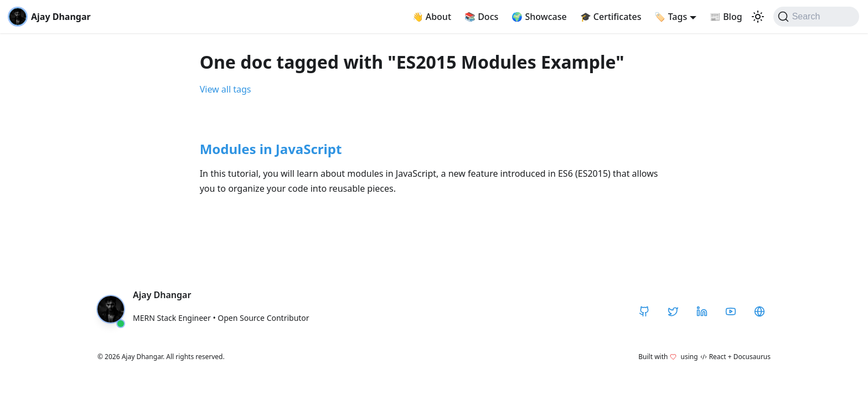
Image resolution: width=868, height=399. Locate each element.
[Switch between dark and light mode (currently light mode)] (758, 17)
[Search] (816, 17)
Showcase (539, 17)
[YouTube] (731, 311)
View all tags (226, 89)
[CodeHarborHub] (759, 311)
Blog (726, 17)
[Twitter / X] (673, 311)
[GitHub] (644, 311)
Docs (481, 17)
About (432, 17)
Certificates (611, 17)
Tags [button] (671, 17)
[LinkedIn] (702, 311)
